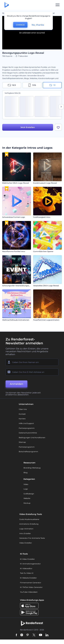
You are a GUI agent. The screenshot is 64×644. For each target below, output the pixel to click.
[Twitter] (34, 635)
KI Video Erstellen (27, 559)
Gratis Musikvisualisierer (29, 520)
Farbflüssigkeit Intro (42, 217)
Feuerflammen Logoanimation (46, 320)
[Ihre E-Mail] (32, 372)
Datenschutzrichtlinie (28, 433)
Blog (25, 473)
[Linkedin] (47, 635)
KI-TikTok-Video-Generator (31, 588)
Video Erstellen (26, 543)
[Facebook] (16, 635)
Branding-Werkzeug (32, 468)
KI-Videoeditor (26, 569)
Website (27, 499)
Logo (26, 489)
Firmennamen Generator (31, 583)
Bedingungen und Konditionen (32, 438)
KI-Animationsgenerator (30, 564)
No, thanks (38, 25)
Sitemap (22, 443)
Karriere (22, 419)
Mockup (27, 503)
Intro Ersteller (25, 534)
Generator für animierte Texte (32, 538)
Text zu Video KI (27, 573)
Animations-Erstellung (29, 524)
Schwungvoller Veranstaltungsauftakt (18, 286)
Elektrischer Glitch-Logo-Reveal (16, 183)
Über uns (23, 410)
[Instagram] (22, 635)
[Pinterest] (28, 635)
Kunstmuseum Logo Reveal (45, 183)
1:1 (52, 85)
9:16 (32, 85)
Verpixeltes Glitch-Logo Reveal (46, 286)
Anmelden (16, 384)
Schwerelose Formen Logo (14, 217)
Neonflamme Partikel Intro (14, 252)
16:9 (12, 85)
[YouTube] (41, 635)
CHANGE (20, 25)
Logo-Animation (26, 529)
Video (26, 485)
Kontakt (22, 414)
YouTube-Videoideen (29, 592)
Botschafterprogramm (28, 452)
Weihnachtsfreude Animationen (16, 320)
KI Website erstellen (28, 578)
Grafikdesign (29, 494)
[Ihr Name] (32, 363)
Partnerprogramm (27, 428)
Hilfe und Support (26, 424)
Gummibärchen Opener (43, 252)
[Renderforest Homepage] (7, 5)
